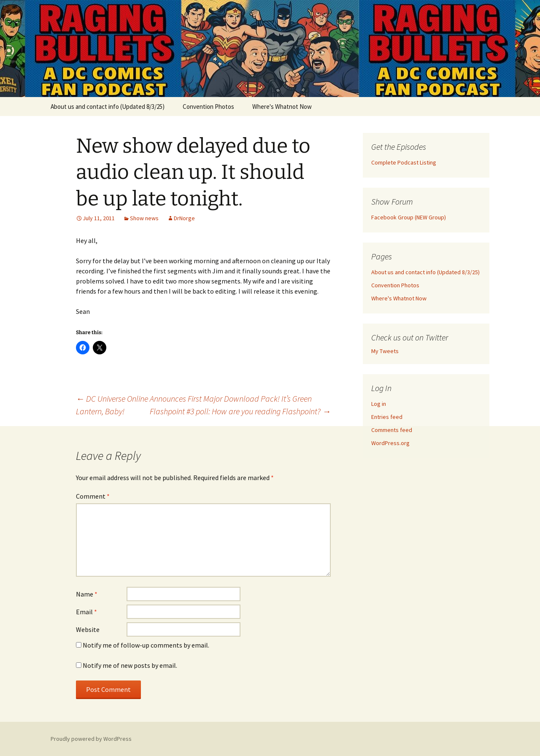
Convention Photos (208, 107)
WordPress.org (390, 443)
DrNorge (184, 218)
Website (88, 629)
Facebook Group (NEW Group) (409, 217)
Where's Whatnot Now (282, 107)
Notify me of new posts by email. (130, 665)
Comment (93, 496)
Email (86, 612)
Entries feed (387, 417)
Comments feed (392, 430)
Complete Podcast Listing (404, 162)
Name (87, 594)
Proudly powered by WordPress (91, 739)
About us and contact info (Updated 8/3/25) (108, 107)
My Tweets (385, 351)
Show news (144, 218)
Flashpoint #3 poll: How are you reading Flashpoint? (240, 411)
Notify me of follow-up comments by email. (146, 645)
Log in (379, 404)
